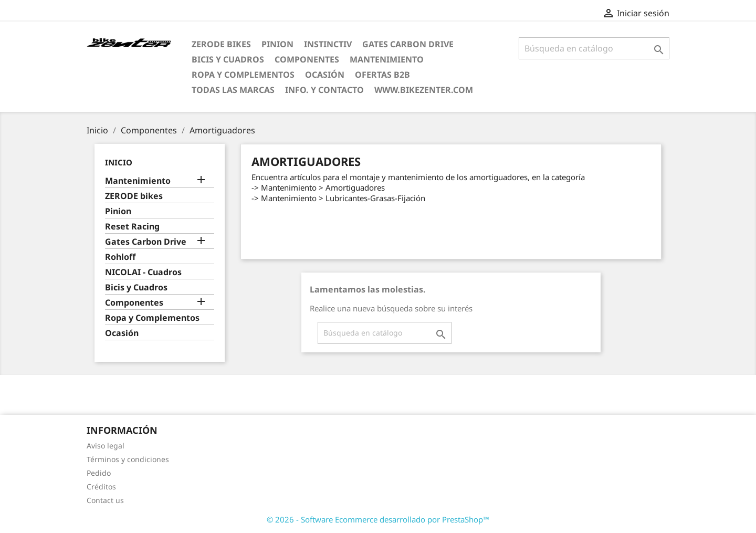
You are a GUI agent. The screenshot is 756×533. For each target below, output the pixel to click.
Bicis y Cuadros (228, 59)
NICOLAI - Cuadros (143, 272)
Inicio (119, 162)
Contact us (105, 500)
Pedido (99, 473)
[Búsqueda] (594, 48)
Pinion (277, 44)
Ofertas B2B (382, 75)
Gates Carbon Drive (408, 44)
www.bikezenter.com (424, 90)
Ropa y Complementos (243, 75)
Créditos (101, 487)
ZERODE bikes (221, 44)
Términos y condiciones (128, 459)
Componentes (307, 59)
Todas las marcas (233, 90)
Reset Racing (132, 227)
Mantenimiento (387, 59)
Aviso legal (106, 446)
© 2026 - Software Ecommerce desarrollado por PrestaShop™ (378, 519)
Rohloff (120, 257)
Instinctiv (328, 44)
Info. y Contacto (324, 90)
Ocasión (325, 75)
